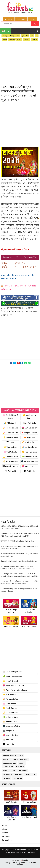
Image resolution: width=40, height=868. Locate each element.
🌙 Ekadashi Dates (11, 458)
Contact (5, 834)
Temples (7, 779)
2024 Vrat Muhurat (11, 628)
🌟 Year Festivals (11, 448)
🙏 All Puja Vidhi (11, 424)
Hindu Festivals (10, 764)
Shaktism (18, 775)
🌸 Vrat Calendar (11, 453)
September (12, 39)
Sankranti (7, 775)
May (27, 36)
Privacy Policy (8, 841)
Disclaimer (6, 837)
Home (5, 827)
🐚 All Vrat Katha (29, 424)
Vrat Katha (17, 779)
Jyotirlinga (8, 767)
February (12, 36)
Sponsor (32, 19)
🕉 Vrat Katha (29, 472)
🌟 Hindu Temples (11, 438)
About (5, 830)
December (34, 39)
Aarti (21, 756)
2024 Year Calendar (29, 628)
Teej (34, 775)
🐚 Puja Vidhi (11, 472)
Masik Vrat (20, 767)
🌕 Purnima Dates (11, 462)
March (18, 36)
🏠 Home (5, 31)
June (32, 36)
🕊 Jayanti (11, 443)
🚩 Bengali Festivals (29, 434)
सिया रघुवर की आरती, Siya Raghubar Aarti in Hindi (17, 542)
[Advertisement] (20, 63)
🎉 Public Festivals (11, 434)
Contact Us (21, 19)
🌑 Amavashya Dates (29, 462)
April (23, 36)
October (19, 39)
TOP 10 (27, 775)
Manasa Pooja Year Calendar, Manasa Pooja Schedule (19, 562)
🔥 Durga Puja (29, 438)
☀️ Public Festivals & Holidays (15, 691)
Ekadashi (24, 760)
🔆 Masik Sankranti (29, 443)
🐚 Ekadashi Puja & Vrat (12, 673)
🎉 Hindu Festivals (11, 429)
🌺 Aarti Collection (29, 429)
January (5, 36)
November (27, 39)
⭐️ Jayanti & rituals (11, 682)
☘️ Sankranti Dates (29, 458)
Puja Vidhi (23, 771)
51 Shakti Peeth (9, 756)
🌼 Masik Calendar (29, 453)
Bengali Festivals (10, 760)
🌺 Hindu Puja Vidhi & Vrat (13, 686)
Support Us (9, 19)
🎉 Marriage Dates (29, 448)
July (37, 36)
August (5, 39)
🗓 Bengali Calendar (11, 467)
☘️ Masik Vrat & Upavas (12, 677)
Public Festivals (10, 771)
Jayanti (22, 764)
